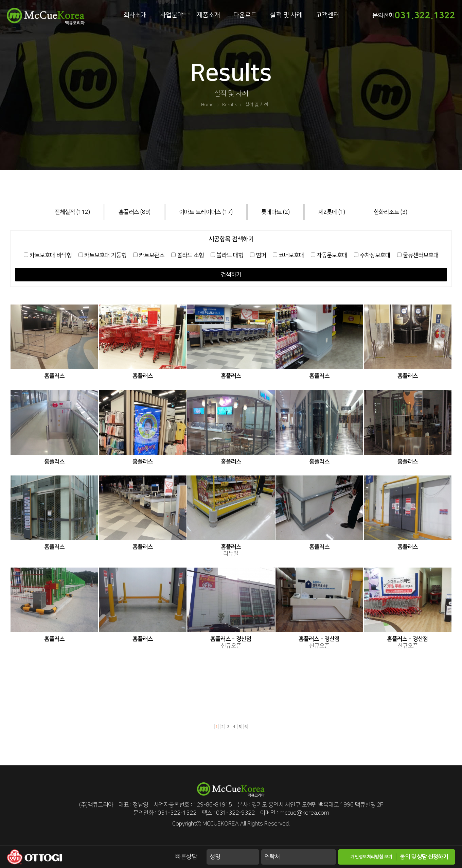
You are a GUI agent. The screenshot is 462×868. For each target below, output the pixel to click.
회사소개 (135, 15)
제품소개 (208, 15)
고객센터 (327, 15)
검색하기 (231, 275)
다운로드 (245, 15)
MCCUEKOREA (221, 824)
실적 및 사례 (286, 15)
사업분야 (172, 15)
